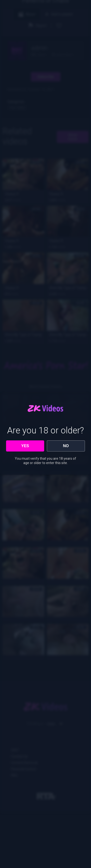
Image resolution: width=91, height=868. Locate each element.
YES (25, 446)
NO (66, 446)
